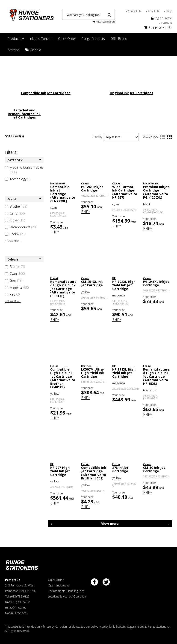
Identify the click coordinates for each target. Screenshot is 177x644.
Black (15, 267)
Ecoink (15, 234)
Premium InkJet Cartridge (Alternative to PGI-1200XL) (156, 192)
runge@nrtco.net (15, 608)
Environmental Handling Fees (66, 591)
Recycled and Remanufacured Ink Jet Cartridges (24, 114)
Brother (16, 206)
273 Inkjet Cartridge (120, 469)
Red (12, 294)
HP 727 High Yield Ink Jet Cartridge (60, 471)
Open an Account (58, 585)
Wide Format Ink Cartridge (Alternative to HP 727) (125, 192)
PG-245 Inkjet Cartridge (92, 189)
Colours (24, 260)
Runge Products (93, 39)
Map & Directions (16, 613)
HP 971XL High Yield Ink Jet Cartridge (124, 373)
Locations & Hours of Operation (67, 596)
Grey (14, 280)
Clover (15, 220)
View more (110, 524)
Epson (116, 464)
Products (16, 39)
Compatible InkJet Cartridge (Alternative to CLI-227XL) (63, 194)
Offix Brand (119, 39)
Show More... (13, 241)
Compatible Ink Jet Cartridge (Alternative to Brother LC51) (94, 473)
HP (114, 278)
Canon (15, 213)
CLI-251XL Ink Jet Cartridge (92, 283)
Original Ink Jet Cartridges (131, 93)
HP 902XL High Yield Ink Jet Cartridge (124, 285)
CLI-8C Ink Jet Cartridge (154, 469)
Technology (18, 179)
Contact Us (134, 11)
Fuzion (54, 366)
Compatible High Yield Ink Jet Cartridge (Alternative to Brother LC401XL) (63, 378)
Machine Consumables (24, 170)
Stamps (14, 50)
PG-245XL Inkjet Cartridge (156, 283)
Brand (24, 199)
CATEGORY (24, 160)
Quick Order (67, 39)
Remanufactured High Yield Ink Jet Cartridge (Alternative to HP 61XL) (63, 289)
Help (169, 11)
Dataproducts (21, 227)
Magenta (17, 287)
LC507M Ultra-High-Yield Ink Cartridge (93, 373)
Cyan (15, 274)
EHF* (55, 232)
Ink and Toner (41, 39)
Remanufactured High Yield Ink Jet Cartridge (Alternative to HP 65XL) (156, 376)
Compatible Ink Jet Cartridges (46, 93)
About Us (153, 11)
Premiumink (58, 183)
